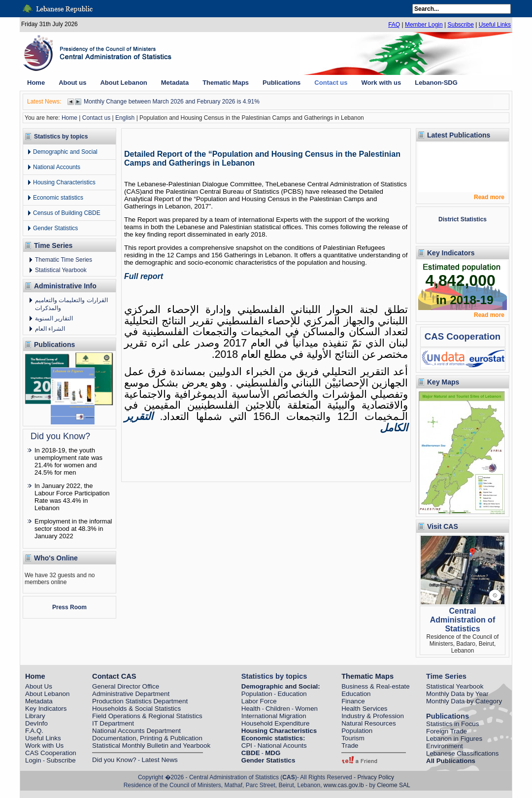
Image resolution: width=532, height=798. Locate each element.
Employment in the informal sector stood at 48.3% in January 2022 (73, 529)
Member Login (424, 25)
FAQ (394, 25)
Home (69, 118)
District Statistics (463, 219)
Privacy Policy (376, 777)
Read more (489, 197)
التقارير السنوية (54, 318)
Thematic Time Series (64, 260)
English (125, 118)
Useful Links (495, 25)
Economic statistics (58, 198)
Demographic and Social (65, 152)
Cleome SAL (393, 785)
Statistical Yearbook (61, 270)
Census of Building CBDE (67, 213)
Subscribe (460, 25)
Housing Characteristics (64, 182)
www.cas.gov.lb (344, 785)
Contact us (96, 118)
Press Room (69, 607)
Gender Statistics (55, 228)
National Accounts (57, 167)
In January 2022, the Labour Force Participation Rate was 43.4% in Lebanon (72, 497)
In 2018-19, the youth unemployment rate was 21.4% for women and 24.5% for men (68, 461)
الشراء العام (50, 329)
